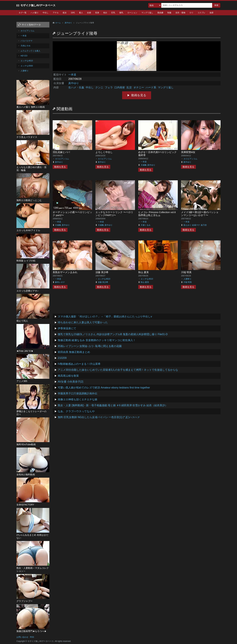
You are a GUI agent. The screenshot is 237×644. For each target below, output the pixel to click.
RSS (32, 637)
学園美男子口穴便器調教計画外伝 (78, 393)
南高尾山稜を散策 (68, 376)
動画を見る (139, 95)
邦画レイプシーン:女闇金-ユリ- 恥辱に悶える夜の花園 (90, 346)
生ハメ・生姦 (76, 87)
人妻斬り (187, 279)
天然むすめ (26, 46)
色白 (105, 13)
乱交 (129, 87)
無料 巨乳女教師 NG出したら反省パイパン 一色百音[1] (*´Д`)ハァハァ (99, 417)
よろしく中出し (104, 152)
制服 (169, 13)
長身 (97, 13)
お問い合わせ (22, 637)
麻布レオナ (60, 282)
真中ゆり (68, 23)
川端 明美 (186, 272)
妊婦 (89, 13)
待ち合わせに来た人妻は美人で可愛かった (83, 322)
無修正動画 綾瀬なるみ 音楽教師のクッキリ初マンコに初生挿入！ (97, 340)
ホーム (58, 23)
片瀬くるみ (145, 225)
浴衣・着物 (180, 13)
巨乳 (113, 13)
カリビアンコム (62, 159)
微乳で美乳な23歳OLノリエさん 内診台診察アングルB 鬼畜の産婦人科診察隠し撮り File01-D (113, 334)
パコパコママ (26, 41)
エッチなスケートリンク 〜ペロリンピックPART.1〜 (114, 214)
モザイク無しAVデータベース (38, 5)
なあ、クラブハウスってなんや (76, 411)
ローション (132, 13)
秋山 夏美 (144, 272)
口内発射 (120, 87)
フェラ (109, 87)
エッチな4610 (104, 279)
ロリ (191, 13)
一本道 (72, 75)
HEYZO (24, 56)
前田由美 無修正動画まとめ (74, 352)
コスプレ (201, 13)
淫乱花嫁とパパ (61, 152)
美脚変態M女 (188, 152)
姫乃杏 (204, 225)
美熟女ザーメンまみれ (65, 272)
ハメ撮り (35, 13)
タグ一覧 (23, 13)
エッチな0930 (27, 66)
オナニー (139, 87)
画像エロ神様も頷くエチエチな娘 (78, 399)
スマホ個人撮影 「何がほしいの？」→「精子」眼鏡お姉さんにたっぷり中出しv (105, 316)
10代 (73, 13)
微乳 (121, 13)
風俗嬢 (160, 13)
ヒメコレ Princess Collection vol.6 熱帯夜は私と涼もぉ (157, 214)
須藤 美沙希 (102, 272)
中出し (46, 13)
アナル (56, 13)
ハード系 (151, 87)
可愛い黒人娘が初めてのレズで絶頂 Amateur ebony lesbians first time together (104, 388)
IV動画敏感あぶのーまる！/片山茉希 (79, 364)
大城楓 (144, 165)
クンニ (99, 87)
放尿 (211, 13)
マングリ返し (147, 13)
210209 (62, 358)
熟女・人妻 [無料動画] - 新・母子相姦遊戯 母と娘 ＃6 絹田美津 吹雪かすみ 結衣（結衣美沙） (113, 405)
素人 (81, 13)
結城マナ (196, 225)
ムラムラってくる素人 (30, 51)
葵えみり (187, 225)
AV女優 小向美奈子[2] (70, 382)
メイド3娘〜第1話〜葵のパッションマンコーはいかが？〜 (200, 214)
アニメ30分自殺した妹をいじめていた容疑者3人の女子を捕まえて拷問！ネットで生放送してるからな (118, 370)
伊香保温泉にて (67, 328)
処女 (65, 13)
